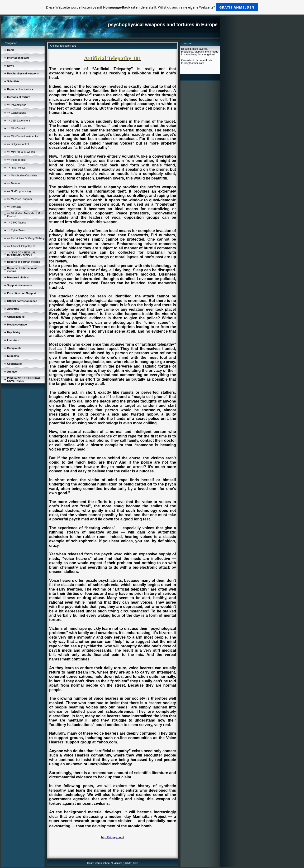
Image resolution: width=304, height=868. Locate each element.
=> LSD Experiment (19, 121)
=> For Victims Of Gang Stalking (26, 238)
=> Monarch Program (19, 199)
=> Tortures (14, 183)
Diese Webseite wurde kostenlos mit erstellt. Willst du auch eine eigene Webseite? (152, 7)
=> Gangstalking (17, 113)
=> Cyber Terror (16, 230)
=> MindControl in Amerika (23, 136)
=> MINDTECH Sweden (21, 152)
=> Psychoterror (16, 105)
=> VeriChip (14, 207)
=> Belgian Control (18, 144)
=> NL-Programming (19, 191)
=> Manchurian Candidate (22, 175)
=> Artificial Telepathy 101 (22, 246)
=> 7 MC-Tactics (17, 223)
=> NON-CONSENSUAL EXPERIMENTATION (21, 254)
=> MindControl (16, 128)
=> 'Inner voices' (17, 168)
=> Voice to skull (17, 160)
